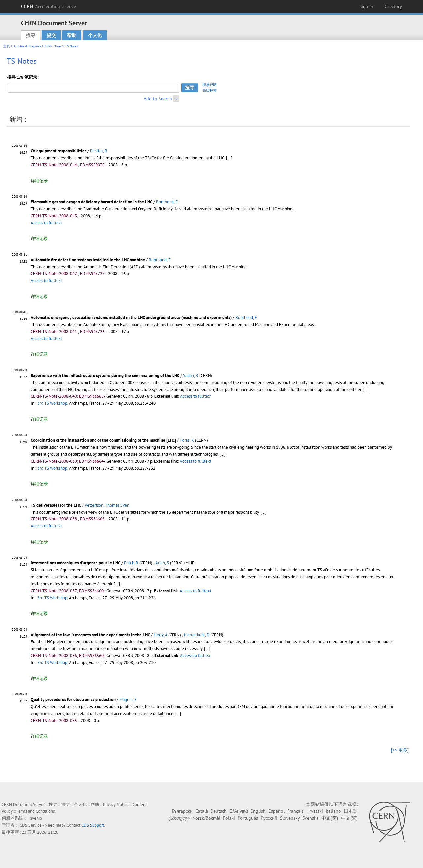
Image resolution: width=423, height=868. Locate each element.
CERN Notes (53, 46)
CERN (49, 6)
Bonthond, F (167, 202)
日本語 (351, 811)
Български (182, 811)
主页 (7, 46)
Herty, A (160, 635)
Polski (229, 818)
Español (276, 811)
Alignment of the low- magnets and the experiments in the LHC (90, 635)
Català (202, 811)
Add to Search (158, 99)
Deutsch (219, 811)
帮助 (72, 35)
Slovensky (290, 818)
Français (295, 811)
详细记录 (39, 181)
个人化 (95, 35)
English (258, 811)
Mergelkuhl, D (197, 635)
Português (248, 818)
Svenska (310, 818)
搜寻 (31, 35)
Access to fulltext (46, 223)
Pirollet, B (99, 151)
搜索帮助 (210, 85)
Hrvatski (315, 811)
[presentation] (73, 635)
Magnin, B (128, 700)
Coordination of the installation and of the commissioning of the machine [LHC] (103, 440)
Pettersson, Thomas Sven (107, 505)
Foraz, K (187, 440)
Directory (393, 6)
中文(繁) (349, 818)
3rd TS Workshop (52, 403)
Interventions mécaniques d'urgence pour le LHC (76, 563)
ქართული (179, 818)
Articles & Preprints (27, 46)
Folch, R (131, 563)
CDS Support (93, 825)
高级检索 (210, 90)
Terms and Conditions (36, 811)
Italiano (333, 811)
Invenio (35, 818)
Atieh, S (162, 563)
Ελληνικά (239, 811)
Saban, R (191, 375)
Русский (269, 818)
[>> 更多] (400, 750)
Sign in (366, 6)
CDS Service (31, 825)
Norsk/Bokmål (206, 818)
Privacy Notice (116, 804)
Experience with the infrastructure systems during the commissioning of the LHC (105, 375)
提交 (51, 35)
